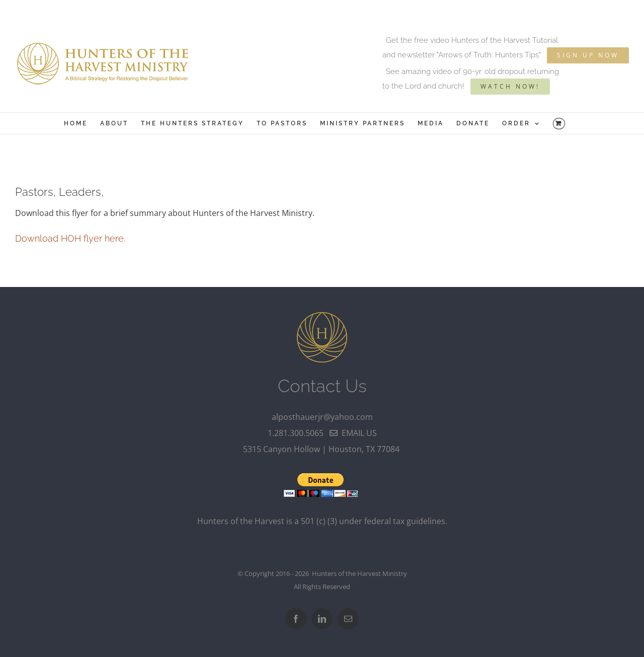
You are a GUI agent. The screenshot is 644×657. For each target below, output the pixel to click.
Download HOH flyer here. (70, 238)
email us (353, 433)
